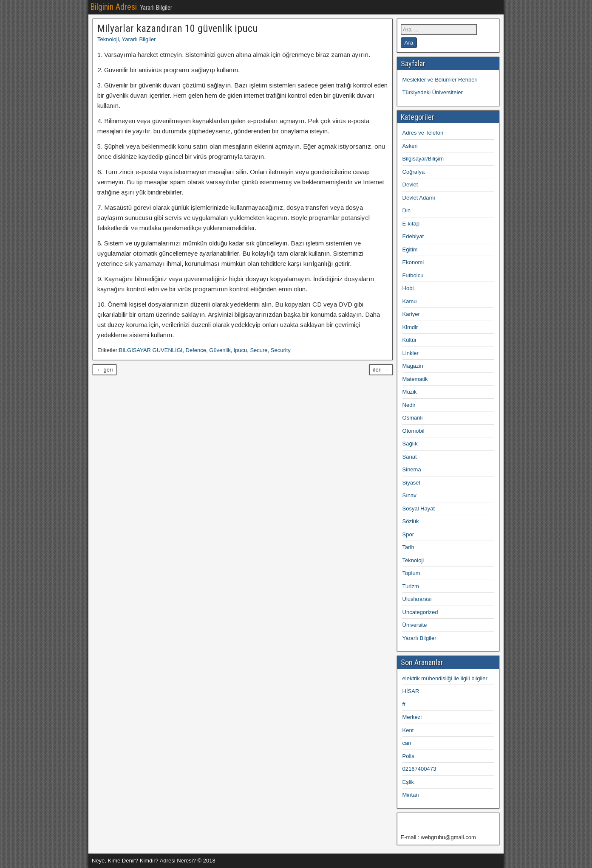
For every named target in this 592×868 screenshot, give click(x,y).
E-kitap (411, 224)
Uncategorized (420, 612)
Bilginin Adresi (113, 7)
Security (281, 350)
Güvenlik (220, 350)
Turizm (411, 586)
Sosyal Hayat (419, 509)
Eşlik (408, 782)
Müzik (410, 392)
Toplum (411, 573)
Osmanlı (413, 418)
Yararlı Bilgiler (139, 39)
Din (407, 210)
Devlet (410, 185)
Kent (408, 730)
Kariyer (411, 314)
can (407, 743)
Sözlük (411, 521)
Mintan (411, 795)
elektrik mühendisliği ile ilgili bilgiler (445, 678)
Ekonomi (413, 262)
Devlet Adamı (419, 198)
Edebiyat (413, 236)
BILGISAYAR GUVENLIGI (151, 350)
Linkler (411, 353)
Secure (259, 350)
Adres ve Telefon (423, 133)
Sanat (410, 457)
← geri (105, 370)
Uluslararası (417, 599)
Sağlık (410, 444)
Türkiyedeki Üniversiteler (433, 92)
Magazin (413, 366)
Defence (196, 350)
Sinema (412, 469)
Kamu (410, 301)
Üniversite (415, 625)
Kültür (410, 340)
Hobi (408, 288)
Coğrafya (414, 172)
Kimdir (410, 327)
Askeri (410, 146)
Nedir (409, 405)
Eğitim (410, 249)
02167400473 (419, 769)
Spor (408, 534)
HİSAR (411, 691)
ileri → (381, 370)
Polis (408, 756)
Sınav (409, 495)
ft (404, 704)
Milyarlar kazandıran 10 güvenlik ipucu (178, 28)
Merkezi (412, 717)
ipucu (240, 350)
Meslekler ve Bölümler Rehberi (440, 80)
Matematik (415, 379)
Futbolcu (413, 275)
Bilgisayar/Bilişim (423, 159)
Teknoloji (108, 39)
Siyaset (412, 483)
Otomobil (414, 431)
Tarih (408, 547)
